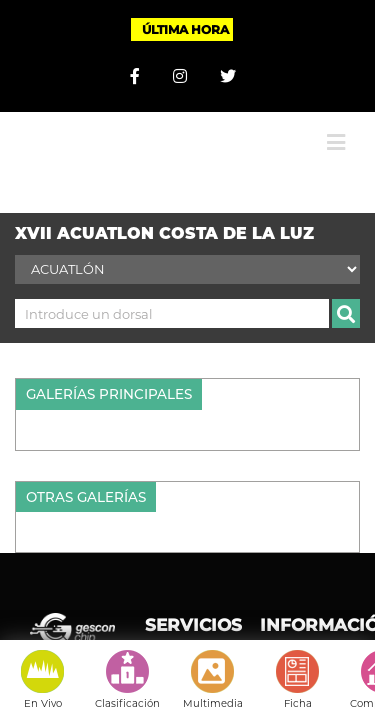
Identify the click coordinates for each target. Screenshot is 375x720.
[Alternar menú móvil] (336, 127)
